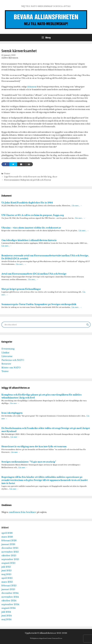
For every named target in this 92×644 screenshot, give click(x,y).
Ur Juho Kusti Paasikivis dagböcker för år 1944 (27, 203)
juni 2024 (7, 616)
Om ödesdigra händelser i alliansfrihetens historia (29, 240)
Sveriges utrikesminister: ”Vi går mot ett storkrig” (29, 462)
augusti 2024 (8, 608)
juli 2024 (6, 612)
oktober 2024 (9, 601)
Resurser (6, 364)
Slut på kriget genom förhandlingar (21, 289)
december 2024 (10, 593)
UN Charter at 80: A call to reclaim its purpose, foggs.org (33, 215)
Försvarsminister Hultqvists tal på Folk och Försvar (28, 180)
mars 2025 (7, 582)
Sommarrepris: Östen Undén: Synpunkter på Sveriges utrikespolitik (39, 304)
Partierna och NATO (13, 360)
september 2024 (10, 604)
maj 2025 (6, 574)
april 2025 (7, 578)
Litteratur (7, 356)
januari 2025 (8, 589)
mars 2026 (7, 537)
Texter (7, 174)
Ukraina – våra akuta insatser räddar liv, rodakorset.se (31, 228)
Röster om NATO (11, 368)
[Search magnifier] (88, 325)
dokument (32, 87)
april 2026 (7, 533)
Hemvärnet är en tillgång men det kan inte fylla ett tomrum (34, 447)
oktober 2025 (9, 556)
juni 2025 (7, 571)
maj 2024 (6, 619)
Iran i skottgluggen (12, 413)
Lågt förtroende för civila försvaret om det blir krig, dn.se (31, 177)
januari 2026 (8, 544)
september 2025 (10, 559)
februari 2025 (9, 586)
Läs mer (15, 403)
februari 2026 (9, 541)
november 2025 (10, 552)
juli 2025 (6, 567)
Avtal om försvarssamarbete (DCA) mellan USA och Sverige (34, 274)
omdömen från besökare (22, 512)
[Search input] (45, 325)
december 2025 (10, 548)
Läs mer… (77, 206)
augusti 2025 (8, 563)
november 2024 (10, 597)
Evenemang (8, 349)
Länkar (5, 353)
